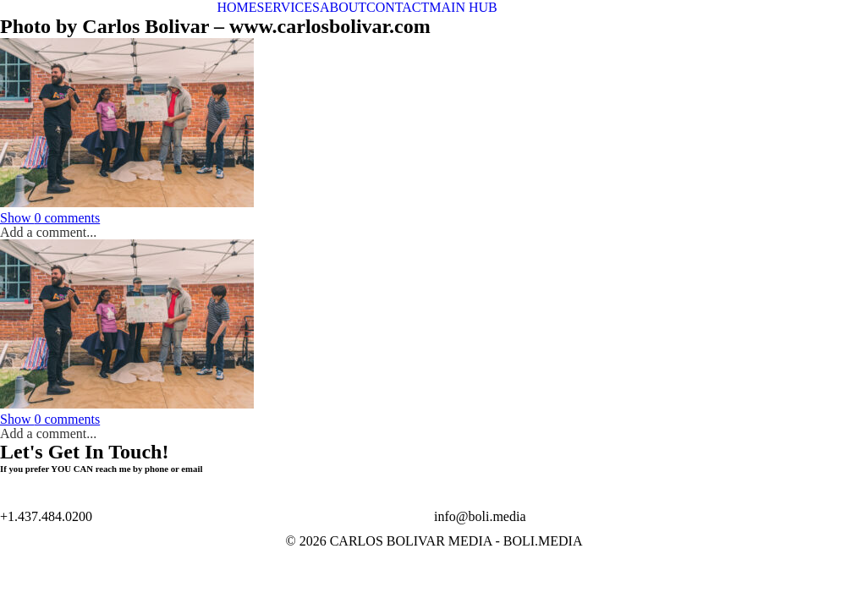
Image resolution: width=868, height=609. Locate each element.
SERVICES (288, 7)
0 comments (50, 218)
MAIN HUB (463, 7)
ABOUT (343, 7)
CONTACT (398, 7)
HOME (237, 7)
